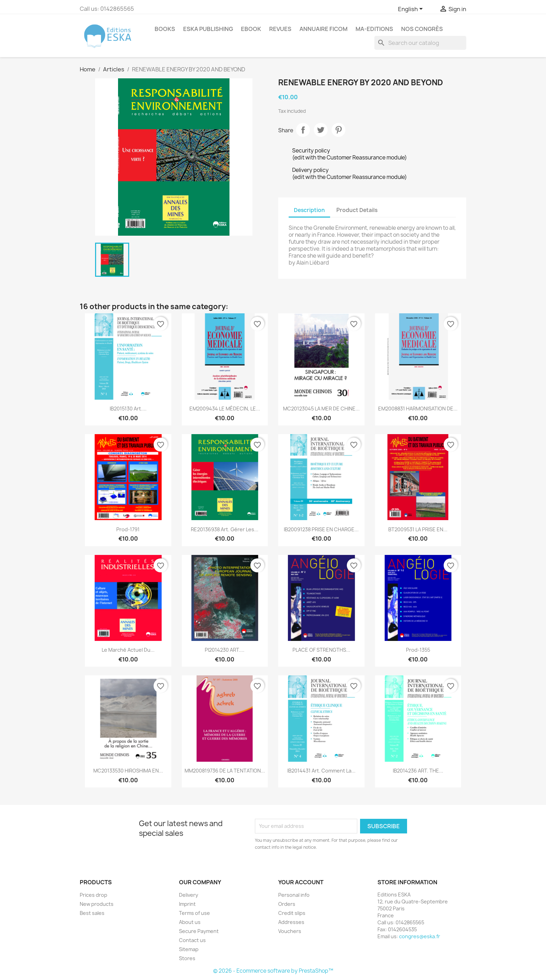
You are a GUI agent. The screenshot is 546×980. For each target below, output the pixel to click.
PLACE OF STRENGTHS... (321, 650)
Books (165, 29)
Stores (187, 958)
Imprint (187, 904)
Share (303, 130)
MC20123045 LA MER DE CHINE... (321, 409)
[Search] (420, 43)
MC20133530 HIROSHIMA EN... (128, 771)
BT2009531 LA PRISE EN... (418, 529)
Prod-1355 (418, 650)
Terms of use (194, 913)
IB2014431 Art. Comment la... (321, 771)
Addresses (291, 922)
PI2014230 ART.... (225, 650)
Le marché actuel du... (128, 650)
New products (97, 904)
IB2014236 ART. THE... (418, 771)
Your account (301, 882)
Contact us (192, 940)
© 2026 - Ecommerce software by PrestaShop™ (273, 971)
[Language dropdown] (412, 9)
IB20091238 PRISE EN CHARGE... (321, 529)
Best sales (92, 913)
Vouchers (290, 931)
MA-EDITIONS (374, 29)
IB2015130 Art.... (128, 409)
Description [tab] (309, 210)
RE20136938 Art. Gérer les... (225, 529)
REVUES (280, 29)
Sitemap (189, 949)
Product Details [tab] (357, 210)
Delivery (189, 895)
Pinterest (338, 130)
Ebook (251, 29)
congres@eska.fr (420, 936)
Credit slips (292, 913)
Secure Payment (199, 931)
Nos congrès (422, 29)
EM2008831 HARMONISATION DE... (418, 409)
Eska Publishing (208, 29)
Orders (287, 904)
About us (190, 922)
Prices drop (93, 895)
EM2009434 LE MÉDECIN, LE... (225, 409)
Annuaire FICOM (323, 29)
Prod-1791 (128, 529)
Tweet (321, 130)
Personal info (294, 895)
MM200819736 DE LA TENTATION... (225, 771)
